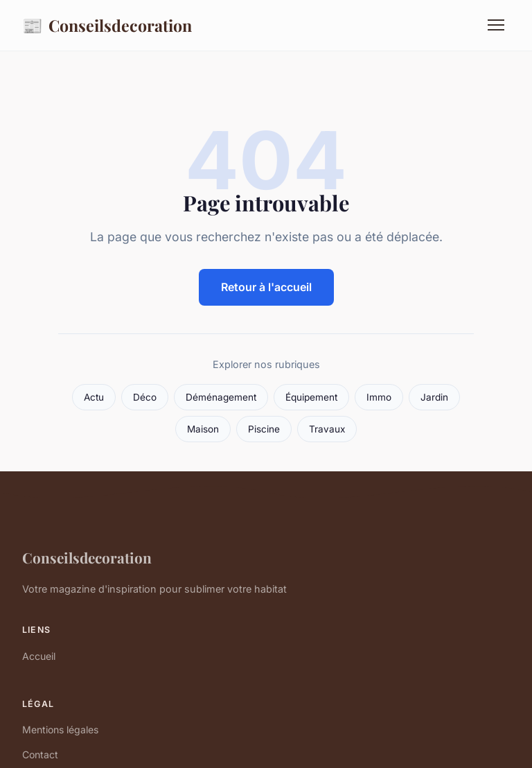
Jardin (434, 397)
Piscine (264, 429)
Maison (203, 429)
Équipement (311, 397)
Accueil (39, 656)
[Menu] (496, 25)
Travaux (327, 429)
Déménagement (221, 397)
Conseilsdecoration (107, 25)
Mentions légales (60, 730)
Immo (379, 397)
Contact (40, 754)
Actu (94, 397)
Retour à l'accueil (266, 287)
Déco (145, 397)
